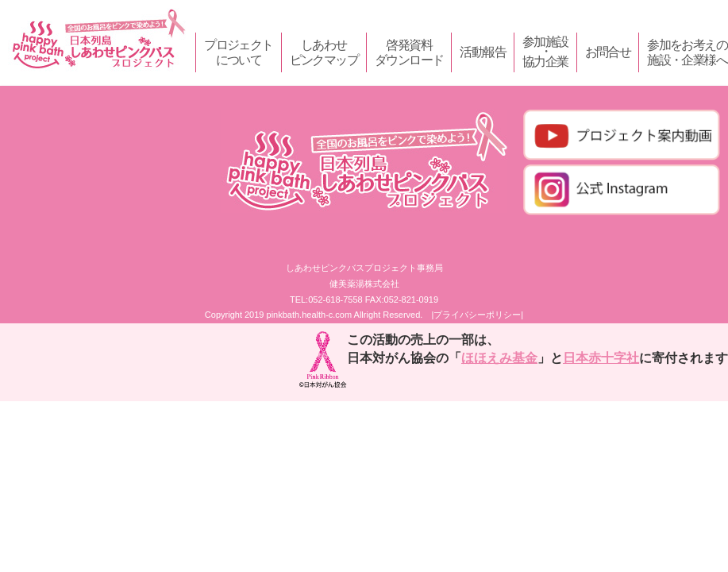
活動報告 (483, 52)
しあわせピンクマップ (324, 52)
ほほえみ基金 (499, 358)
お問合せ (608, 52)
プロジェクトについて (238, 52)
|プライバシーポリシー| (477, 315)
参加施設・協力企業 (545, 52)
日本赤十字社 (601, 358)
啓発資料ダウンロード (409, 52)
